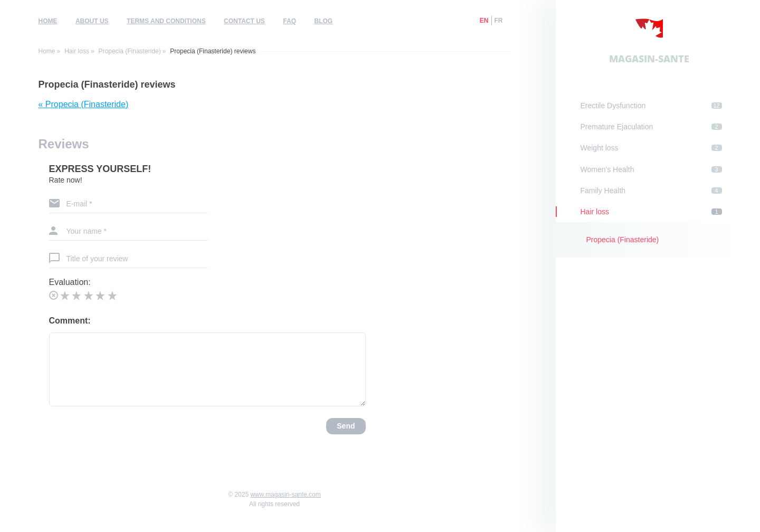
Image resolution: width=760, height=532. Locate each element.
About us (92, 21)
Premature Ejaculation (651, 127)
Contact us (244, 21)
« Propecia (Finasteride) (84, 104)
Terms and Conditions (166, 21)
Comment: (70, 321)
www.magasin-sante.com (285, 495)
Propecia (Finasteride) (130, 51)
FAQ (289, 21)
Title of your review (97, 259)
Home (48, 21)
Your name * (87, 231)
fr (499, 21)
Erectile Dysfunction (651, 106)
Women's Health (651, 169)
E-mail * (79, 204)
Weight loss (651, 148)
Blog (323, 21)
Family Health (651, 191)
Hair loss (77, 51)
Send (346, 426)
